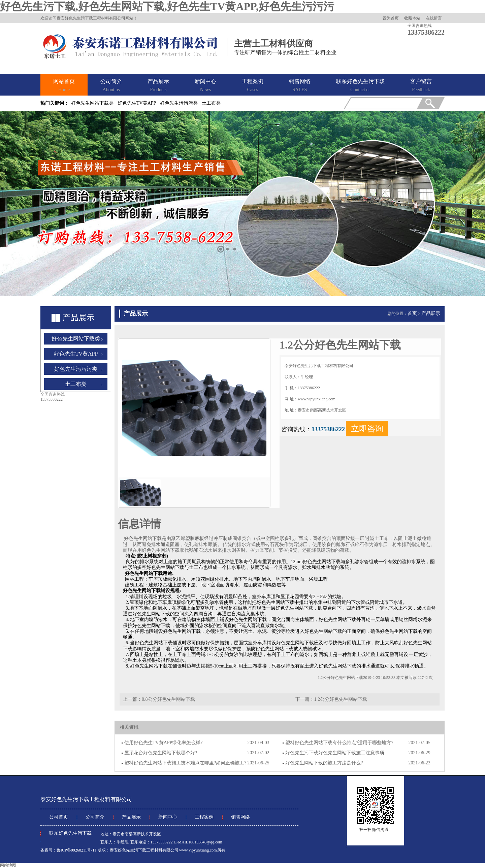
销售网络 (300, 86)
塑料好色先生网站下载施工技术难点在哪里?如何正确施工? (185, 763)
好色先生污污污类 (179, 103)
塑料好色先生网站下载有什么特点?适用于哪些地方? (339, 743)
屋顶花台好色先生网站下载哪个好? (161, 753)
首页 (412, 313)
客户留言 (421, 86)
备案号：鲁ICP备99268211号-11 (68, 850)
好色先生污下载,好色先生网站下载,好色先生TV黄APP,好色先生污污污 (167, 6)
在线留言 (434, 18)
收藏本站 (412, 18)
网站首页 (64, 86)
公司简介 (111, 86)
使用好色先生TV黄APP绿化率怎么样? (164, 743)
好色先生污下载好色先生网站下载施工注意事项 (335, 753)
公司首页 (59, 817)
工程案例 (253, 86)
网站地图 (8, 865)
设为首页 (391, 18)
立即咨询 (367, 429)
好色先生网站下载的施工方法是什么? (324, 763)
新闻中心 (205, 86)
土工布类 (211, 103)
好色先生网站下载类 (92, 103)
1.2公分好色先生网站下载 (341, 699)
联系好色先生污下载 (360, 86)
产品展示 (158, 86)
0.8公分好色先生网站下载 (168, 699)
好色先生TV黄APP (137, 103)
